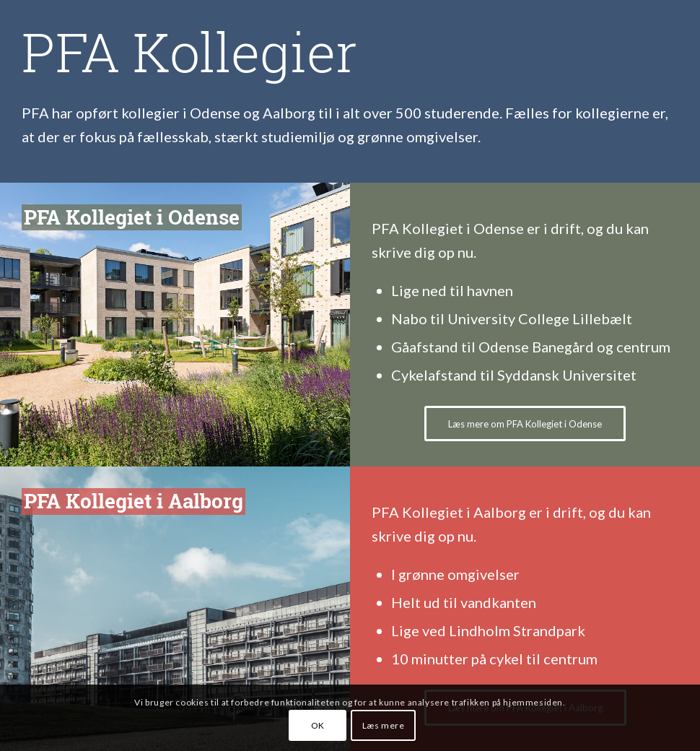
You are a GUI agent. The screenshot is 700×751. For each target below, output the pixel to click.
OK (318, 725)
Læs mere (384, 725)
